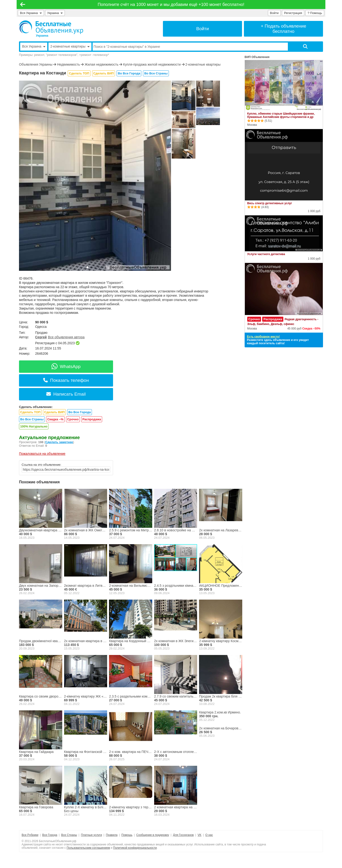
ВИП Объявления (257, 57)
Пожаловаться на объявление (42, 454)
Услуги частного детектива (266, 254)
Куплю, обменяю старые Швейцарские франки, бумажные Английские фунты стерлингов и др (281, 115)
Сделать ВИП (104, 73)
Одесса (41, 327)
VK (199, 835)
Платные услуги (92, 835)
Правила (112, 835)
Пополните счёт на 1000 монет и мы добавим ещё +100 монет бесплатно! (171, 5)
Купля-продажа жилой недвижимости (152, 64)
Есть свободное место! (263, 337)
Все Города (50, 835)
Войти (274, 13)
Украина (55, 13)
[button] (87, 267)
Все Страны (69, 835)
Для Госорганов (183, 835)
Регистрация (293, 13)
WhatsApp (66, 366)
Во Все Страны (156, 73)
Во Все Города (129, 73)
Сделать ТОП (79, 73)
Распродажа (92, 419)
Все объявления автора (66, 337)
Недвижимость (68, 64)
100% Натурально (34, 426)
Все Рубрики (30, 835)
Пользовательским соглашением (88, 848)
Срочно (73, 419)
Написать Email (66, 394)
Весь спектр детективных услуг (270, 203)
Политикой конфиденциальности (135, 848)
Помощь (127, 835)
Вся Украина (31, 13)
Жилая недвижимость (101, 64)
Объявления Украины (36, 64)
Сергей (41, 337)
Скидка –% (55, 419)
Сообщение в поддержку (153, 835)
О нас (209, 835)
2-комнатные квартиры (203, 64)
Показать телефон (66, 380)
